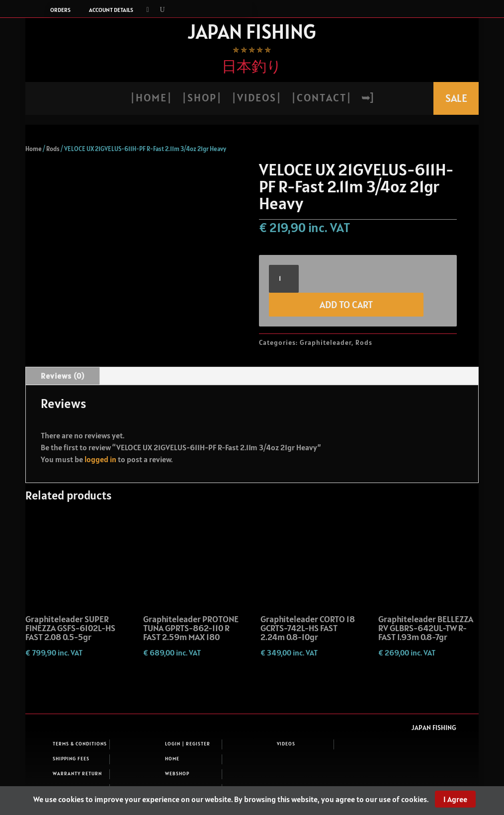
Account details (111, 10)
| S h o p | (201, 99)
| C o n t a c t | (321, 99)
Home (34, 149)
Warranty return (77, 774)
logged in (100, 459)
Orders (60, 10)
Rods (53, 149)
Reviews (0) (63, 376)
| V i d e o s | (256, 99)
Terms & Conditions (80, 744)
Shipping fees (71, 759)
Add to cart (346, 305)
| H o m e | (151, 99)
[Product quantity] (284, 279)
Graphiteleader (326, 342)
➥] (367, 99)
